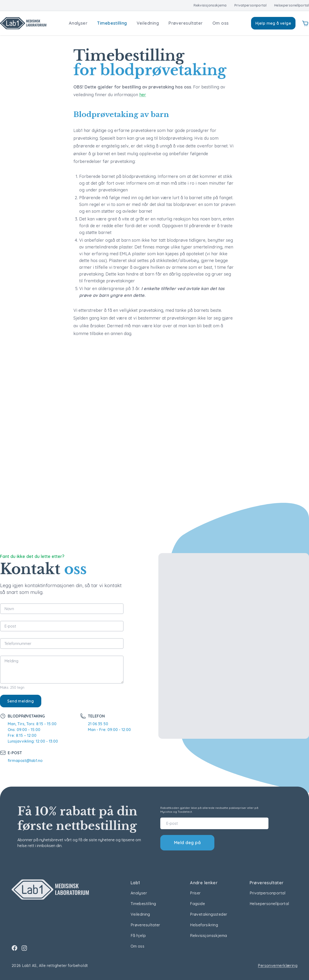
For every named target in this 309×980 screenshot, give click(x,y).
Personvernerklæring (278, 965)
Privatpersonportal (250, 5)
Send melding (21, 701)
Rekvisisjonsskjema (210, 5)
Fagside (197, 904)
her (143, 95)
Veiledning (148, 23)
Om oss (221, 23)
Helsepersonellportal (292, 5)
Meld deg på (187, 843)
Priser (195, 893)
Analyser (78, 23)
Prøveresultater (186, 23)
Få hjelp (138, 936)
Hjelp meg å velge (273, 23)
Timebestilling (112, 23)
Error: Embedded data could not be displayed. (154, 430)
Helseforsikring (204, 925)
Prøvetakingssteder (209, 914)
